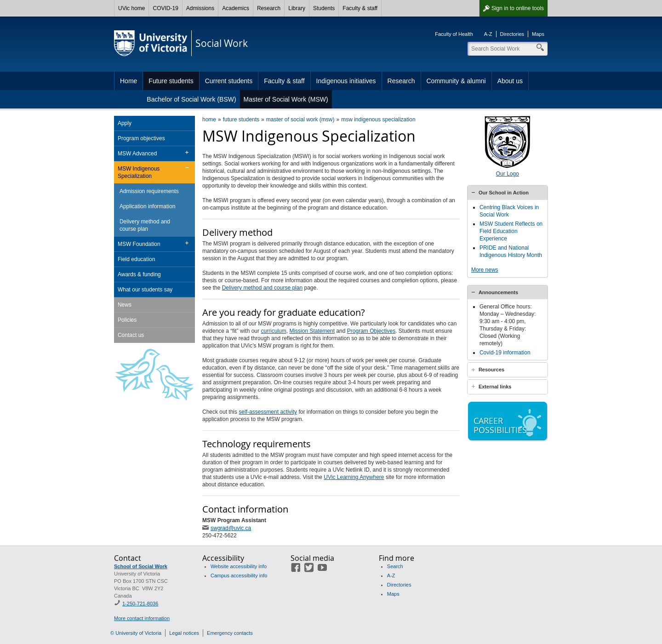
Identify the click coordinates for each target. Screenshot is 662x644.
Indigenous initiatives (346, 81)
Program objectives (141, 138)
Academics (236, 8)
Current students (229, 81)
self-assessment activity (268, 412)
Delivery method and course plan (262, 288)
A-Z (488, 34)
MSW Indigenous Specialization (139, 172)
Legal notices (184, 633)
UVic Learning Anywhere (354, 477)
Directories (512, 34)
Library (297, 8)
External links (495, 394)
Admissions (200, 8)
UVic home (131, 8)
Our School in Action (504, 193)
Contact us (131, 335)
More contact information (142, 618)
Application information (147, 206)
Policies (127, 320)
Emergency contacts (230, 633)
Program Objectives (371, 331)
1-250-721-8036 (140, 604)
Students (324, 8)
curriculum (273, 331)
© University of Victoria (136, 633)
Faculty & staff (360, 8)
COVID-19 (165, 8)
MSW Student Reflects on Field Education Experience (511, 231)
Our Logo (508, 174)
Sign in (518, 8)
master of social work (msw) (300, 120)
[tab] (508, 193)
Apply (125, 123)
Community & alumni (456, 81)
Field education (136, 259)
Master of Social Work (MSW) (286, 99)
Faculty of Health (454, 34)
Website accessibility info (239, 566)
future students (241, 120)
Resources (491, 377)
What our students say (145, 290)
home (209, 120)
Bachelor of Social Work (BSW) (191, 99)
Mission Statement (312, 331)
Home (128, 81)
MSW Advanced (137, 154)
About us (510, 81)
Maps (538, 34)
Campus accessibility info (239, 576)
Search (395, 566)
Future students (171, 81)
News (125, 305)
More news (485, 270)
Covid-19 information (505, 360)
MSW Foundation (139, 244)
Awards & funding (139, 274)
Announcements (498, 300)
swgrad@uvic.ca (231, 528)
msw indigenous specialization (378, 120)
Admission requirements (149, 191)
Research (269, 8)
